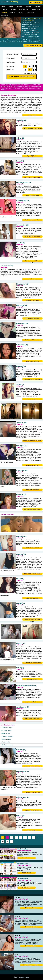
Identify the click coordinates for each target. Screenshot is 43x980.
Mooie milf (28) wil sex (32, 679)
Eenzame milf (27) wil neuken (32, 702)
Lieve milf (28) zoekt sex (32, 361)
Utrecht (12, 12)
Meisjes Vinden (26, 873)
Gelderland (37, 7)
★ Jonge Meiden (5, 742)
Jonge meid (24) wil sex (32, 830)
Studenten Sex (27, 858)
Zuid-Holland (30, 12)
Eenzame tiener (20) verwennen (32, 663)
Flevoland (19, 7)
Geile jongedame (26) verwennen (32, 509)
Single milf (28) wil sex (32, 156)
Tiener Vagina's (26, 888)
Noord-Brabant (23, 10)
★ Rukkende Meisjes (6, 745)
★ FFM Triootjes (5, 733)
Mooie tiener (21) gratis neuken (32, 574)
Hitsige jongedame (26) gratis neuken (32, 261)
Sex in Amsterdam (32, 279)
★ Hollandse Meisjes (6, 728)
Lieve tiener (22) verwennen (32, 548)
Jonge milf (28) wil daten (32, 195)
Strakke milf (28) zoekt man (32, 340)
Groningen (4, 10)
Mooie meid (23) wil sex (32, 399)
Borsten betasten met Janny (31, 965)
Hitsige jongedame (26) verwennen (32, 441)
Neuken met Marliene (31, 946)
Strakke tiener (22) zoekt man (32, 792)
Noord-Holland (35, 10)
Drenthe (10, 7)
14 (3, 842)
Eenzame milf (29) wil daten (32, 718)
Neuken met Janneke (31, 927)
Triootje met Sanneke (31, 908)
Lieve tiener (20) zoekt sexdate (32, 177)
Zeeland (20, 12)
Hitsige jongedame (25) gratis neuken (32, 620)
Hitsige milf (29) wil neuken (32, 220)
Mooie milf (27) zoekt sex (32, 300)
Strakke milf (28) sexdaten (32, 490)
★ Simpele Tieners (6, 731)
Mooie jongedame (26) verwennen (32, 766)
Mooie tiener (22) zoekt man (32, 236)
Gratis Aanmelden (36, 2)
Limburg (13, 10)
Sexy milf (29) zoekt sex (32, 465)
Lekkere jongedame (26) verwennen (32, 128)
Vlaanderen (5, 15)
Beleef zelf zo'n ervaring (33, 45)
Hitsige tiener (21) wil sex (32, 598)
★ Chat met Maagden (7, 736)
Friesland (28, 7)
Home (3, 7)
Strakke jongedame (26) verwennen (32, 379)
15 (7, 842)
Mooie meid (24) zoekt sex (32, 318)
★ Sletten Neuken (6, 739)
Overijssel (4, 12)
